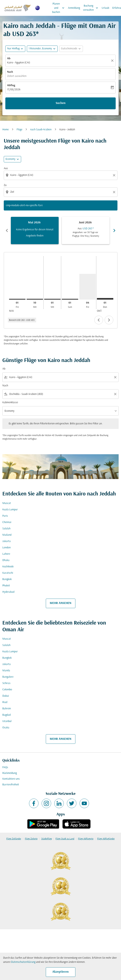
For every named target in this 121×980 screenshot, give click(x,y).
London (7, 548)
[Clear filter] (115, 377)
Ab (9, 59)
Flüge (19, 130)
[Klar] (113, 61)
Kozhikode (8, 567)
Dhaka (6, 560)
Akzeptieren (60, 972)
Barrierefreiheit (11, 785)
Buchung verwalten (92, 8)
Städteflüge (47, 839)
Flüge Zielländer (14, 839)
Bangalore (8, 677)
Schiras (6, 683)
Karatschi (8, 573)
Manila (6, 671)
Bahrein (7, 709)
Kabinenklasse (10, 402)
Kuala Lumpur (10, 510)
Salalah (6, 529)
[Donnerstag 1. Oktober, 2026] (105, 299)
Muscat (7, 503)
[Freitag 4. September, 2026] (88, 287)
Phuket (6, 586)
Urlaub (105, 8)
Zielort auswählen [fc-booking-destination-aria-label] (17, 76)
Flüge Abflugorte (86, 839)
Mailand (7, 535)
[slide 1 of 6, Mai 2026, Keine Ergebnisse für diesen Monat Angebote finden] (35, 230)
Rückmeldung (10, 773)
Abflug (11, 85)
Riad (5, 702)
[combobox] (61, 175)
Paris (5, 516)
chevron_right (109, 320)
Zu (5, 185)
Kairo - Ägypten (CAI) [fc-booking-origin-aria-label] (19, 63)
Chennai (7, 522)
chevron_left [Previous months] (7, 230)
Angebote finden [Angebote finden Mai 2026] (35, 236)
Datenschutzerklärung (23, 962)
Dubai (6, 696)
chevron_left (99, 320)
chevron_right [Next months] (114, 230)
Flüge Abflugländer (106, 839)
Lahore (6, 554)
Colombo (7, 690)
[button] (42, 49)
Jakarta (7, 541)
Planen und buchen (59, 8)
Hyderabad (8, 592)
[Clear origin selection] (115, 175)
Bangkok (7, 579)
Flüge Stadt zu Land (65, 839)
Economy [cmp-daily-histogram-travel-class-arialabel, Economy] (10, 159)
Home (6, 130)
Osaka (6, 728)
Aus (6, 168)
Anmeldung (74, 8)
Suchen (61, 103)
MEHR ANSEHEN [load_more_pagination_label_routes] (60, 603)
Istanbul (7, 721)
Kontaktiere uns (11, 779)
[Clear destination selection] (115, 192)
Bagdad (7, 715)
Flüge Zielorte (31, 839)
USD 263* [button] (25, 34)
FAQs (5, 767)
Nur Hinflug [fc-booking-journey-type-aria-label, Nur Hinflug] (13, 49)
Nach (10, 72)
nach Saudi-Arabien (41, 130)
